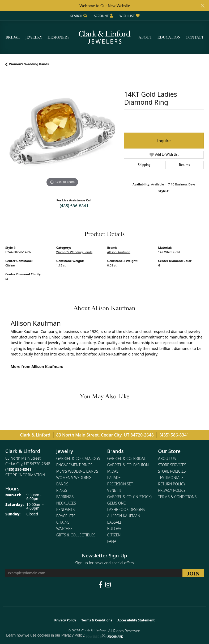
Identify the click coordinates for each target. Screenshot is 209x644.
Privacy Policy (172, 490)
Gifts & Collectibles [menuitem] (76, 535)
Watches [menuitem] (64, 529)
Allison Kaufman (119, 252)
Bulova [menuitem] (114, 529)
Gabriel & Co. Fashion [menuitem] (128, 465)
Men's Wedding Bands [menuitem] (77, 471)
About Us (167, 458)
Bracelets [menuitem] (66, 516)
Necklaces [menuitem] (66, 503)
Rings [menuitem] (62, 490)
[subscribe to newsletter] (193, 573)
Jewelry (34, 37)
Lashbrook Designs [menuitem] (126, 509)
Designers (59, 37)
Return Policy (172, 484)
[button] (78, 16)
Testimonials (171, 478)
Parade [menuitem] (114, 478)
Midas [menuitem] (113, 471)
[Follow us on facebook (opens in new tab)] (101, 585)
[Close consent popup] (103, 635)
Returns (184, 165)
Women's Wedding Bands (29, 64)
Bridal (13, 37)
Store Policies (172, 471)
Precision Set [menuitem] (120, 484)
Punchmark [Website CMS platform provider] (114, 637)
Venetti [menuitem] (114, 490)
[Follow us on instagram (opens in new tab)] (108, 585)
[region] (62, 131)
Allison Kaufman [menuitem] (124, 516)
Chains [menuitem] (63, 522)
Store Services (172, 465)
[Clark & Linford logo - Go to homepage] (105, 37)
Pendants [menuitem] (66, 509)
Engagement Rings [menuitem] (74, 465)
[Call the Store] (18, 469)
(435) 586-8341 (74, 206)
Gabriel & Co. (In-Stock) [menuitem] (129, 497)
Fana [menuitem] (112, 541)
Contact (195, 37)
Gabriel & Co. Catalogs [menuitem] (78, 458)
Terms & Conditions (177, 497)
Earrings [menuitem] (65, 497)
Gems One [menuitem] (117, 503)
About (145, 37)
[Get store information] (25, 475)
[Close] (202, 6)
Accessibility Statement (136, 620)
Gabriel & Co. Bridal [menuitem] (127, 458)
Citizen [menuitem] (114, 535)
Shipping (144, 165)
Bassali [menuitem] (114, 522)
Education (169, 37)
